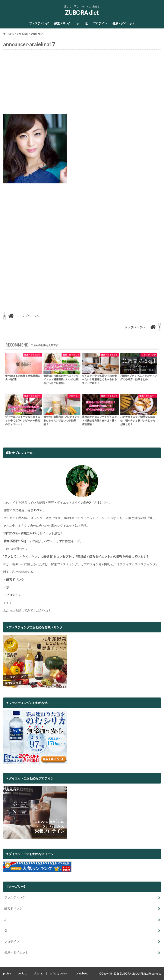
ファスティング (39, 23)
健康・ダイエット (124, 23)
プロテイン (100, 23)
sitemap (39, 973)
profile (7, 973)
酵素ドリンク (63, 23)
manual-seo (81, 973)
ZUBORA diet (82, 13)
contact (22, 973)
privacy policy (59, 973)
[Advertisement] (82, 84)
